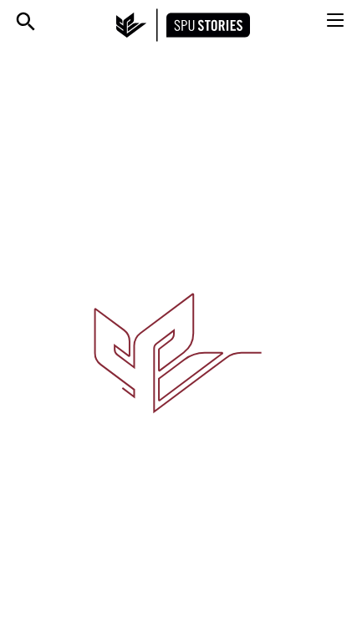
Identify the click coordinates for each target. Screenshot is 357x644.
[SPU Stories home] (183, 25)
